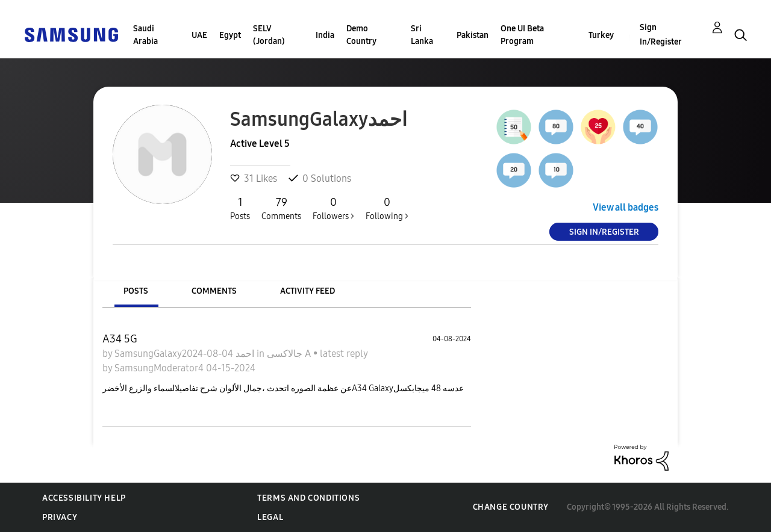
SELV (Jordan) (269, 35)
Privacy (60, 517)
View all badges (626, 207)
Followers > (333, 208)
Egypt (230, 35)
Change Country (511, 507)
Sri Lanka (422, 35)
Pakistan (473, 35)
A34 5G (120, 339)
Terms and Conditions (308, 498)
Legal (270, 517)
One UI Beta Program (522, 35)
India (325, 35)
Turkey (601, 35)
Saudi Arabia (145, 35)
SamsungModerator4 (160, 368)
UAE (199, 35)
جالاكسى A (290, 354)
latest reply (344, 354)
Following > (387, 208)
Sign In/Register (661, 35)
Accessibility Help (84, 498)
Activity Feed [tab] (307, 291)
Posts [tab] (136, 291)
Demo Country (361, 35)
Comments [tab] (214, 291)
